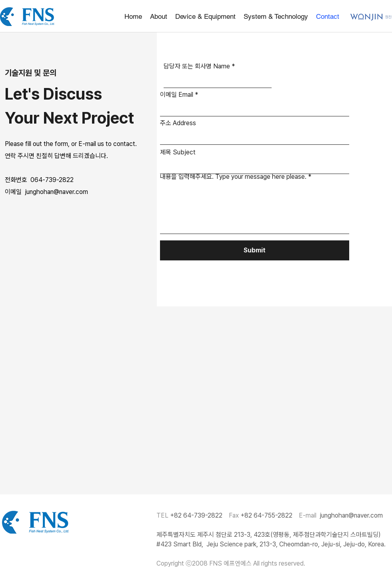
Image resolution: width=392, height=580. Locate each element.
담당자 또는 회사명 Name (197, 66)
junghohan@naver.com (351, 515)
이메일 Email (177, 95)
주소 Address (178, 123)
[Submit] (255, 250)
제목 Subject (178, 152)
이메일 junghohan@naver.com (46, 192)
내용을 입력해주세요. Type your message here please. (233, 177)
